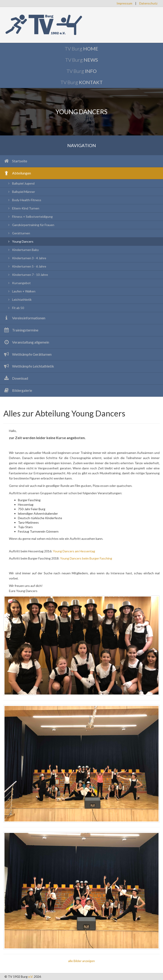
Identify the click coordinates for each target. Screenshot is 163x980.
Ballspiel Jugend (21, 183)
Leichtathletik (19, 299)
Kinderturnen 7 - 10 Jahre (27, 275)
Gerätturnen (18, 233)
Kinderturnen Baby (23, 250)
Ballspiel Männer (21, 192)
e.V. (31, 977)
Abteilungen (17, 173)
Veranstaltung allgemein (26, 342)
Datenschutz (148, 3)
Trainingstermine (21, 330)
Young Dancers (20, 241)
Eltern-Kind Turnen (23, 208)
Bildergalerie (18, 390)
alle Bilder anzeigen (81, 961)
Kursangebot (19, 283)
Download (16, 378)
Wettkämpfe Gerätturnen (27, 354)
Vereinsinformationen (24, 318)
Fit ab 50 (15, 308)
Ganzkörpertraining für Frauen (30, 225)
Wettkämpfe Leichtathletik (29, 366)
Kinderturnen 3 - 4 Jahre (26, 258)
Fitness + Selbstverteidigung (30, 217)
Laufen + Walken (21, 291)
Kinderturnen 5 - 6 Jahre (26, 266)
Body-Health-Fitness (24, 200)
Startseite (15, 161)
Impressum (124, 3)
